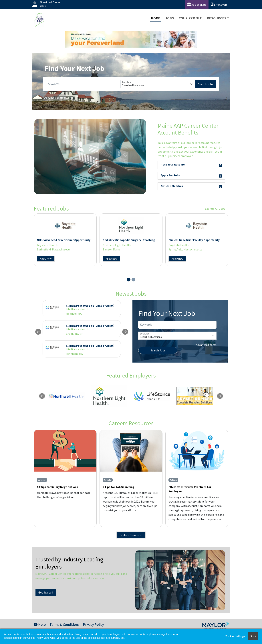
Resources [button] (217, 18)
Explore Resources (131, 535)
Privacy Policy (93, 624)
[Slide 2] (133, 280)
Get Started (46, 592)
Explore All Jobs (215, 209)
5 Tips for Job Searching (119, 487)
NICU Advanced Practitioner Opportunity (64, 240)
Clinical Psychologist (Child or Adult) (90, 306)
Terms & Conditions (64, 624)
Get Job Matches (191, 187)
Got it (253, 636)
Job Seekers (197, 4)
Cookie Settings (235, 636)
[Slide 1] (129, 280)
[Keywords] (83, 84)
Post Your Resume (191, 165)
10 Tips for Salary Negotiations (57, 487)
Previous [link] (42, 396)
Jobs (170, 18)
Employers (219, 4)
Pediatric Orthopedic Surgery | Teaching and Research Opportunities (148, 240)
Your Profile (191, 18)
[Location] (158, 84)
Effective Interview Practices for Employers (190, 489)
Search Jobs (206, 84)
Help (40, 624)
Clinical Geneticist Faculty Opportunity (194, 240)
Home (156, 18)
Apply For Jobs (191, 176)
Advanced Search (55, 98)
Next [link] (220, 396)
